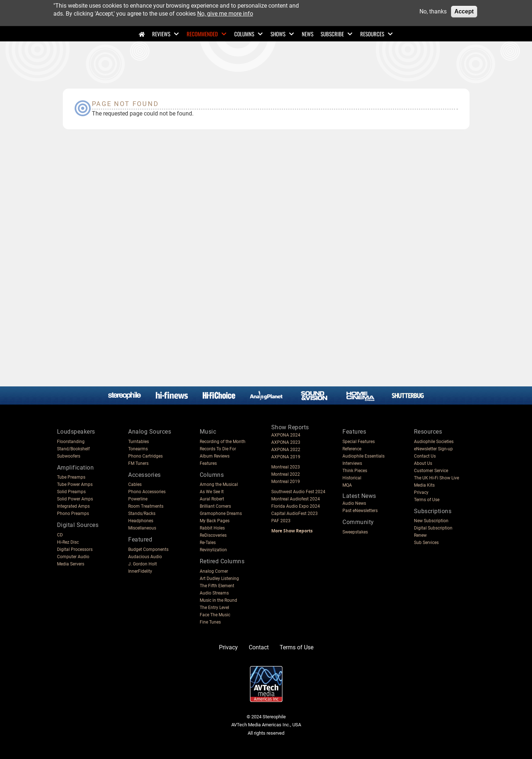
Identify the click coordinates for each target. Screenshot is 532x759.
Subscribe (332, 34)
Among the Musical (219, 484)
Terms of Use (427, 500)
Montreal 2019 (286, 482)
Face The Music (215, 615)
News (308, 34)
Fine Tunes (210, 622)
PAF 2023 (281, 521)
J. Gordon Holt (143, 564)
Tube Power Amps (75, 484)
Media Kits (424, 485)
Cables (135, 484)
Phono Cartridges (145, 456)
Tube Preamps (71, 477)
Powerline (138, 499)
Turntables (139, 442)
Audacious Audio (145, 557)
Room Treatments (146, 506)
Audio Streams (214, 593)
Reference (352, 449)
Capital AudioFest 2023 (295, 514)
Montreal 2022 (286, 474)
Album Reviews (215, 456)
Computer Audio (73, 557)
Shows (278, 34)
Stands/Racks (142, 514)
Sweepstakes (355, 532)
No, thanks (433, 11)
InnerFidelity (140, 571)
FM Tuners (138, 463)
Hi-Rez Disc (68, 542)
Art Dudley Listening (219, 579)
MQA (347, 485)
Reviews (161, 34)
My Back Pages (215, 521)
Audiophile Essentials (364, 456)
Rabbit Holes (212, 528)
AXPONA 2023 (286, 442)
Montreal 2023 (286, 467)
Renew (420, 535)
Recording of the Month (223, 442)
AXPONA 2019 (286, 457)
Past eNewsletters (360, 511)
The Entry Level (214, 608)
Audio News (354, 503)
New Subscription (431, 521)
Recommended (202, 34)
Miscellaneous (142, 528)
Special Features (359, 442)
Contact (259, 647)
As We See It (212, 492)
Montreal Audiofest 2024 (296, 499)
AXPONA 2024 (286, 435)
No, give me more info (225, 14)
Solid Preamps (71, 492)
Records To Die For (218, 449)
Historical (352, 478)
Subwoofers (69, 456)
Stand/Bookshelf (73, 449)
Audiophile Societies (434, 442)
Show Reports (290, 427)
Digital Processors (75, 549)
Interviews (352, 463)
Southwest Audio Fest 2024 (298, 492)
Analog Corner (214, 571)
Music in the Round (218, 600)
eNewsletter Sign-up (433, 449)
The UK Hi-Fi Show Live (436, 478)
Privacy (421, 492)
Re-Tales (208, 543)
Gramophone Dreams (221, 514)
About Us (423, 463)
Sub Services (426, 543)
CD (60, 535)
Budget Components (148, 549)
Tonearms (138, 449)
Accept (464, 11)
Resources (372, 34)
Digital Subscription (433, 528)
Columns (244, 34)
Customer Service (431, 471)
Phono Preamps (73, 514)
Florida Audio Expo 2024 (296, 506)
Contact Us (425, 456)
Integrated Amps (73, 506)
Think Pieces (355, 471)
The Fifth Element (217, 586)
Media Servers (71, 564)
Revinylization (213, 550)
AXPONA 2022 (286, 450)
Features (208, 463)
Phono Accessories (147, 492)
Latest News (359, 496)
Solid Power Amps (75, 499)
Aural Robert (212, 499)
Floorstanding (71, 442)
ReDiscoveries (213, 535)
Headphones (141, 521)
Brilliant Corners (215, 506)
